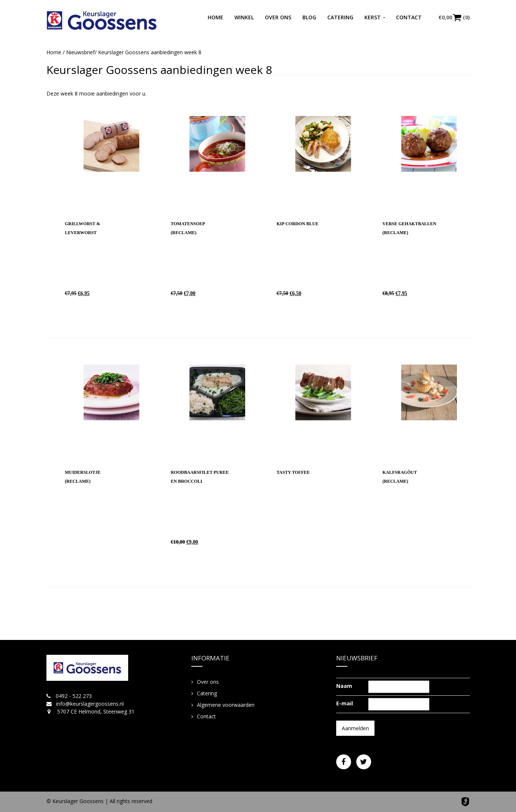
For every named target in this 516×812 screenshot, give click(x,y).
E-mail (345, 703)
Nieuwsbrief (80, 52)
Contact (409, 17)
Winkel (244, 17)
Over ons (278, 17)
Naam (344, 686)
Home (215, 17)
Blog (309, 17)
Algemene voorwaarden (226, 705)
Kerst (373, 17)
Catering (340, 17)
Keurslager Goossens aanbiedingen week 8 (159, 70)
